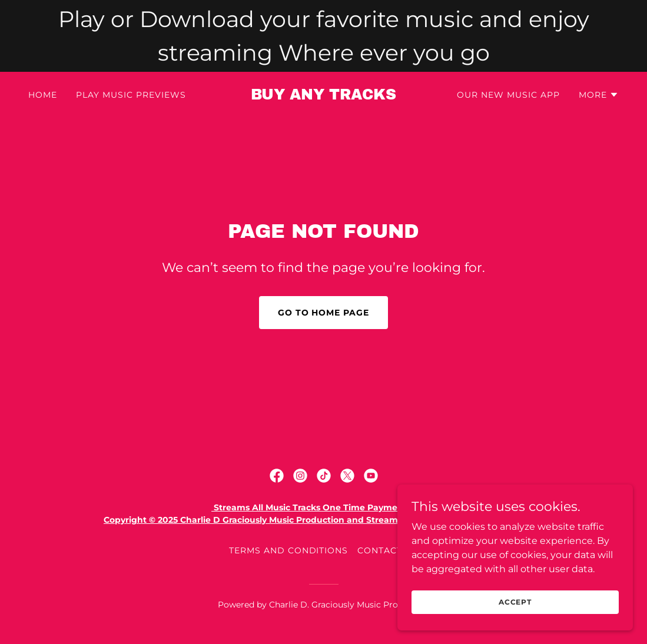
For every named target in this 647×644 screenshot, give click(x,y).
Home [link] (43, 95)
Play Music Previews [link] (131, 95)
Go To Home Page (324, 313)
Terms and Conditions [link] (289, 550)
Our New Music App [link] (508, 95)
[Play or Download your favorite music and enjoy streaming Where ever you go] (323, 36)
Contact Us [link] (388, 550)
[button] (599, 95)
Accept (515, 602)
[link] (323, 96)
